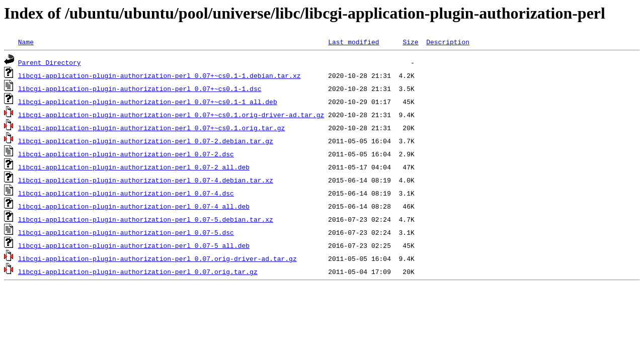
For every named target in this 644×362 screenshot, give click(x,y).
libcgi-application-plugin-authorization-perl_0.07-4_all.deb (134, 206)
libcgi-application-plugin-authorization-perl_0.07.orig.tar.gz (138, 271)
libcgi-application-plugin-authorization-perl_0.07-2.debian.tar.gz (146, 141)
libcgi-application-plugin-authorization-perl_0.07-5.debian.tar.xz (146, 219)
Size (410, 42)
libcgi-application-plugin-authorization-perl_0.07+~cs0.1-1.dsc (140, 88)
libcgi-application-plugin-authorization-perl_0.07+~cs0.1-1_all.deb (148, 102)
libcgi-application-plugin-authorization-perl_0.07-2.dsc (126, 154)
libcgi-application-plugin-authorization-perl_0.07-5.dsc (126, 232)
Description (448, 42)
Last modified (353, 42)
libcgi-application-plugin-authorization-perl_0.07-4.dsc (126, 193)
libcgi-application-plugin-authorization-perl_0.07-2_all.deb (134, 167)
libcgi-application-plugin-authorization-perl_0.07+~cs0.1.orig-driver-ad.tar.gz (171, 115)
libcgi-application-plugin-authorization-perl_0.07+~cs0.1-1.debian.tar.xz (159, 75)
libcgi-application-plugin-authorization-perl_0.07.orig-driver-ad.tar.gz (157, 258)
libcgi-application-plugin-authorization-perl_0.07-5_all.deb (134, 245)
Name (26, 42)
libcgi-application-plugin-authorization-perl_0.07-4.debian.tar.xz (146, 180)
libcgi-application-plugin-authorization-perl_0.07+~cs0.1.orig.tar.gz (151, 128)
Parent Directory (50, 62)
